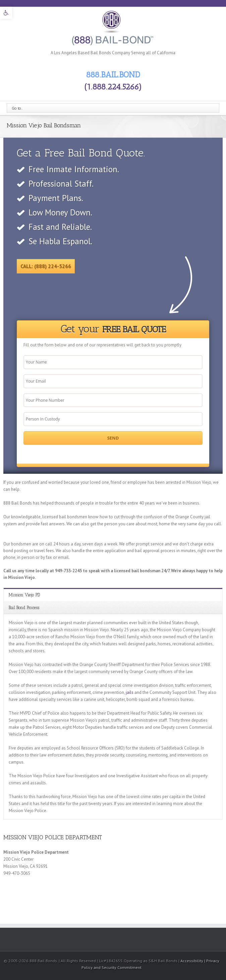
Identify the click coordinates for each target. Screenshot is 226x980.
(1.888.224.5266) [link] (113, 87)
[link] (6, 13)
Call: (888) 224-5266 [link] (46, 266)
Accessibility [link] (192, 961)
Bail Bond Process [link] (24, 608)
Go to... (17, 108)
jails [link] (130, 692)
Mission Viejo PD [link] (24, 595)
